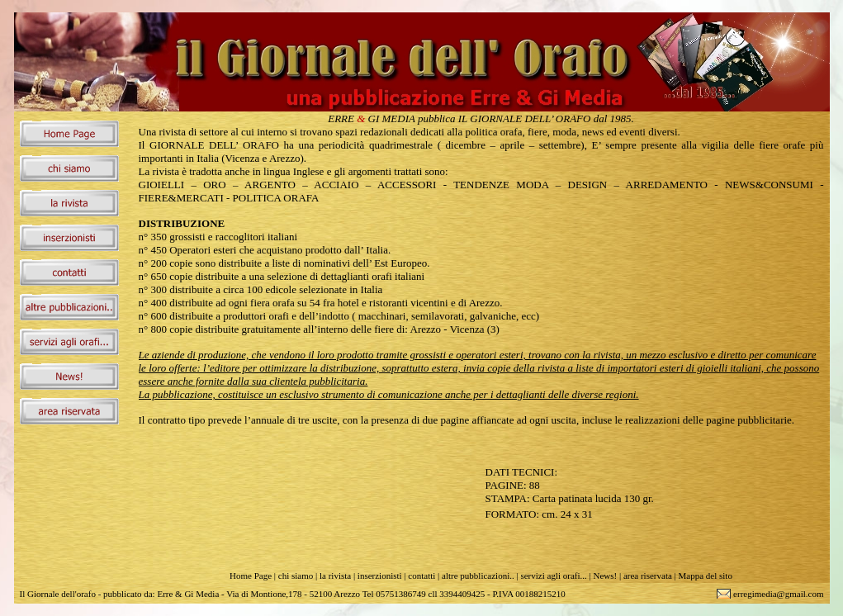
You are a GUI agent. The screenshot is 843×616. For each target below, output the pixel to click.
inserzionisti (380, 576)
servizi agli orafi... (553, 576)
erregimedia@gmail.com (778, 594)
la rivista (335, 576)
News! (605, 576)
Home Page (251, 576)
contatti (421, 576)
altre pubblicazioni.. (478, 576)
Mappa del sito (706, 576)
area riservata (648, 576)
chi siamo (296, 576)
